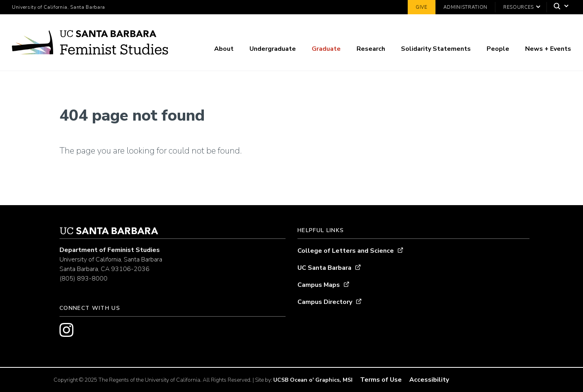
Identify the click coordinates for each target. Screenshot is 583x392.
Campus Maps (319, 285)
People (498, 49)
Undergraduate (273, 49)
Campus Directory (325, 302)
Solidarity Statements (436, 49)
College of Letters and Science (346, 251)
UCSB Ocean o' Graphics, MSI (313, 380)
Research (371, 49)
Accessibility (429, 380)
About (224, 49)
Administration (465, 7)
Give (422, 7)
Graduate (326, 49)
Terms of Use (381, 380)
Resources (519, 7)
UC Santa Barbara (324, 268)
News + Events (548, 49)
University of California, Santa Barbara (58, 7)
